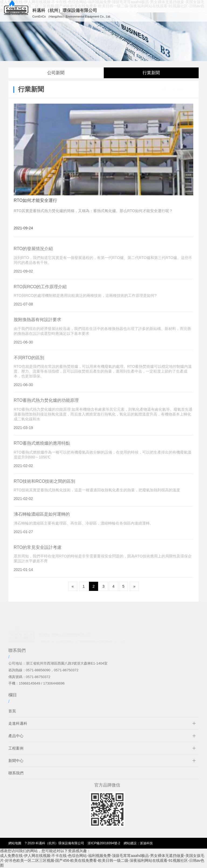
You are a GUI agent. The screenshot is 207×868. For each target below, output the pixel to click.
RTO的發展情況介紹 (33, 253)
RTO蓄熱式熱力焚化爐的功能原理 (46, 405)
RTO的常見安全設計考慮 (38, 552)
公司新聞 (56, 73)
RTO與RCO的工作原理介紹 (40, 291)
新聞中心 (164, 89)
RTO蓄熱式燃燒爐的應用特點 (42, 448)
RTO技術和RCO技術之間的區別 (45, 486)
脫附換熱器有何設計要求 (37, 324)
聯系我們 (16, 778)
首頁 (12, 716)
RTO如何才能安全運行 (35, 200)
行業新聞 (151, 73)
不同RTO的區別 (29, 362)
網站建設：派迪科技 (138, 843)
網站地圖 (15, 843)
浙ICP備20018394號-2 (104, 843)
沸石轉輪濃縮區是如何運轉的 (42, 519)
